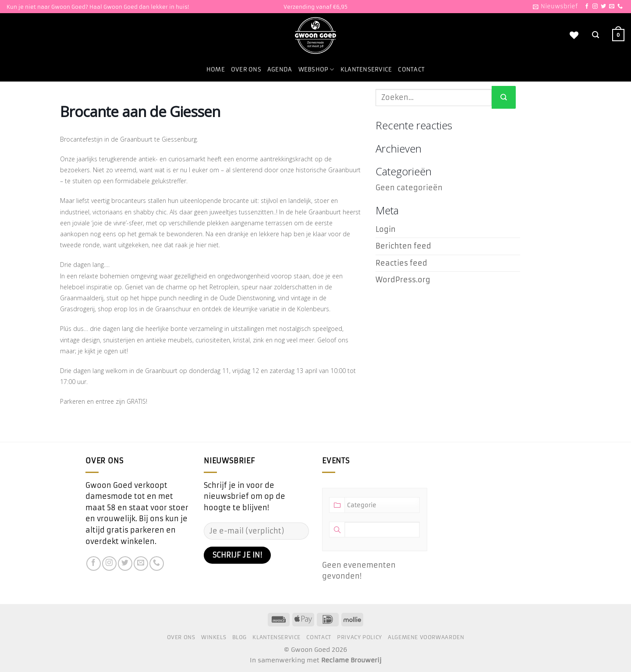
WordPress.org (403, 280)
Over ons (246, 69)
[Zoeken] (596, 35)
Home (216, 69)
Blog (239, 637)
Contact (411, 69)
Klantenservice (366, 69)
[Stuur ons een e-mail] (612, 7)
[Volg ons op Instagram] (595, 7)
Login (386, 229)
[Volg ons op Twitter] (603, 7)
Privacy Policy (360, 637)
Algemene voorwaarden (426, 637)
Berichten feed (403, 246)
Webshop (316, 69)
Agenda (280, 69)
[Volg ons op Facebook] (587, 7)
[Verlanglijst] (574, 35)
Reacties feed (401, 263)
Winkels (214, 637)
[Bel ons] (620, 7)
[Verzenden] (504, 97)
